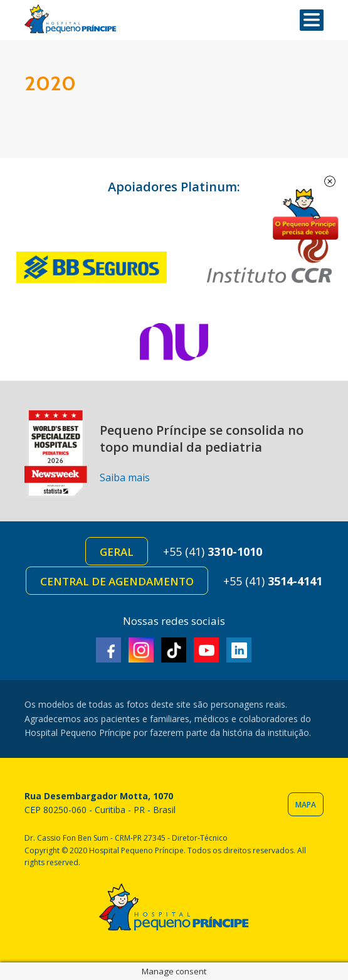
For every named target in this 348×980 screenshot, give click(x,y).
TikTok (174, 650)
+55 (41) (213, 551)
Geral (117, 552)
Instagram (141, 650)
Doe (305, 215)
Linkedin (239, 650)
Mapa (306, 805)
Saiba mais (125, 477)
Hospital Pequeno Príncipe (70, 19)
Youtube (206, 650)
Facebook (108, 650)
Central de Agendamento (117, 581)
